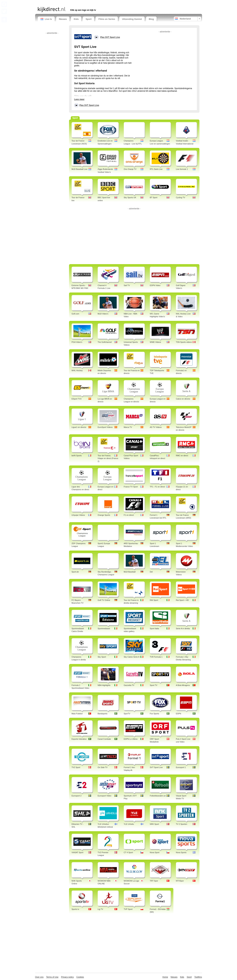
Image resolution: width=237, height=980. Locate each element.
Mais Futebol (77, 714)
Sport (89, 19)
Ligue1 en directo (79, 427)
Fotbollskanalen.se (158, 796)
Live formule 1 (182, 169)
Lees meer (79, 99)
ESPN (179, 714)
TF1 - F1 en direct (157, 487)
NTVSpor (180, 881)
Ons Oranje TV (130, 169)
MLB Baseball (130, 572)
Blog (151, 19)
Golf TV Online (104, 600)
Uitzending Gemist (132, 19)
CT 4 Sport (128, 852)
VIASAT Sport (77, 852)
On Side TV (103, 767)
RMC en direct (182, 456)
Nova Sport (155, 852)
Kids (76, 19)
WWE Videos (156, 342)
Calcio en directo (183, 399)
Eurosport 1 (181, 767)
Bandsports (103, 714)
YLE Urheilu (129, 824)
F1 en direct (129, 515)
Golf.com (75, 314)
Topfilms (198, 977)
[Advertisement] (78, 3)
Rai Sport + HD (182, 600)
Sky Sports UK (130, 197)
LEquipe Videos (78, 515)
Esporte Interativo (79, 739)
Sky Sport (102, 657)
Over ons (39, 977)
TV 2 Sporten (182, 824)
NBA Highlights (104, 685)
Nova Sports (181, 852)
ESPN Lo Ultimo (131, 739)
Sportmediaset (104, 629)
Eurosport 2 (77, 796)
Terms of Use (52, 977)
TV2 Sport (76, 767)
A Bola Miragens (183, 685)
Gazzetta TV (129, 685)
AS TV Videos (156, 427)
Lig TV (101, 909)
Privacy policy (67, 977)
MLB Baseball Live (80, 169)
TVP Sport (128, 909)
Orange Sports (104, 515)
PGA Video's (77, 342)
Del (151, 572)
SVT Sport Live (156, 767)
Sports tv (75, 909)
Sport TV (154, 685)
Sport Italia (154, 629)
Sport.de (75, 572)
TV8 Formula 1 (156, 657)
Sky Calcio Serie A (132, 657)
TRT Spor (154, 881)
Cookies (80, 977)
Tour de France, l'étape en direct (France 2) (108, 459)
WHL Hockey (77, 370)
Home (165, 977)
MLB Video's (103, 314)
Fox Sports (154, 714)
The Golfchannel (105, 342)
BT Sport (154, 197)
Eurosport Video (105, 796)
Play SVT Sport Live (89, 105)
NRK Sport (154, 824)
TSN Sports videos (184, 342)
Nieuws (63, 19)
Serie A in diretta (183, 629)
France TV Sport (131, 487)
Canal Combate (104, 739)
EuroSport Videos (105, 427)
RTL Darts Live (156, 169)
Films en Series (107, 19)
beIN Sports (77, 456)
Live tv (46, 19)
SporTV (127, 714)
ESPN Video (155, 285)
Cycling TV (181, 197)
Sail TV (127, 285)
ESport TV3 (77, 399)
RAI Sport (154, 600)
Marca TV (128, 427)
